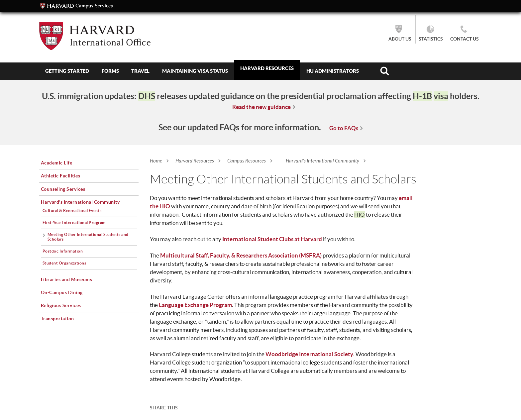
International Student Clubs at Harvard (272, 239)
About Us (400, 39)
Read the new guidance (261, 107)
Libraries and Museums (67, 279)
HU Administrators (333, 71)
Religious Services (61, 305)
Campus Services (76, 6)
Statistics (431, 39)
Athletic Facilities (61, 176)
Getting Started (67, 71)
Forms (110, 71)
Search (384, 71)
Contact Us (465, 39)
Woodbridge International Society (309, 354)
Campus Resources (247, 161)
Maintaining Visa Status (195, 71)
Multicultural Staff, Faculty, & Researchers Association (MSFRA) (241, 255)
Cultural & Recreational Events (72, 210)
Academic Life (57, 163)
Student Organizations (64, 263)
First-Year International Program (74, 222)
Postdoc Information (63, 251)
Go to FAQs (344, 128)
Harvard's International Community (322, 161)
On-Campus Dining (62, 292)
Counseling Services (63, 189)
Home (156, 161)
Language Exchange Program (195, 305)
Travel (140, 71)
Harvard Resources (267, 68)
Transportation (57, 319)
